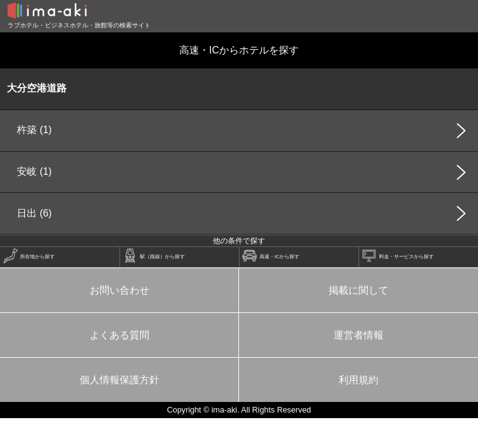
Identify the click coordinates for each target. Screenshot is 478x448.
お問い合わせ (119, 290)
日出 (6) (34, 213)
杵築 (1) (34, 130)
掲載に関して (358, 290)
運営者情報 (358, 335)
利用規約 (358, 380)
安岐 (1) (34, 171)
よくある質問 (119, 335)
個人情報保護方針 (119, 380)
